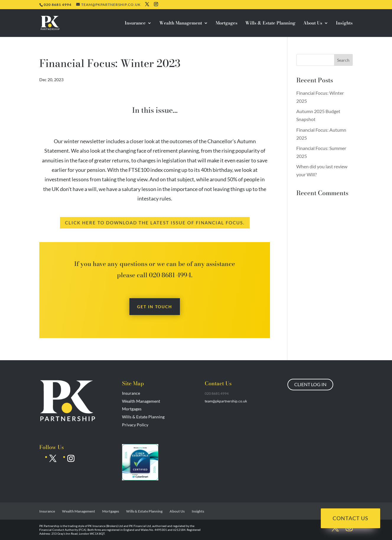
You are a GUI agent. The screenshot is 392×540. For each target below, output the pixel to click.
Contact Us (350, 518)
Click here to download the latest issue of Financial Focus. (155, 223)
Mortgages (227, 24)
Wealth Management (181, 24)
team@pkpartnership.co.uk (226, 401)
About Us (313, 24)
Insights (344, 24)
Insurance (135, 24)
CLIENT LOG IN (310, 384)
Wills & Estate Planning (270, 24)
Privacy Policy (135, 425)
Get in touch (155, 307)
